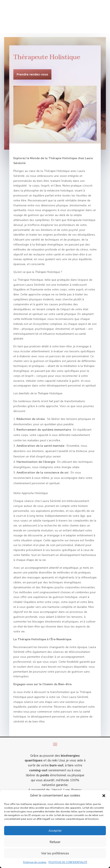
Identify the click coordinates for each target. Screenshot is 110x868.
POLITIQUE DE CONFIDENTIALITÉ (68, 862)
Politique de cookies (35, 862)
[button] (104, 796)
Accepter (55, 831)
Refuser (55, 842)
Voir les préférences (55, 853)
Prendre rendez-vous (32, 75)
